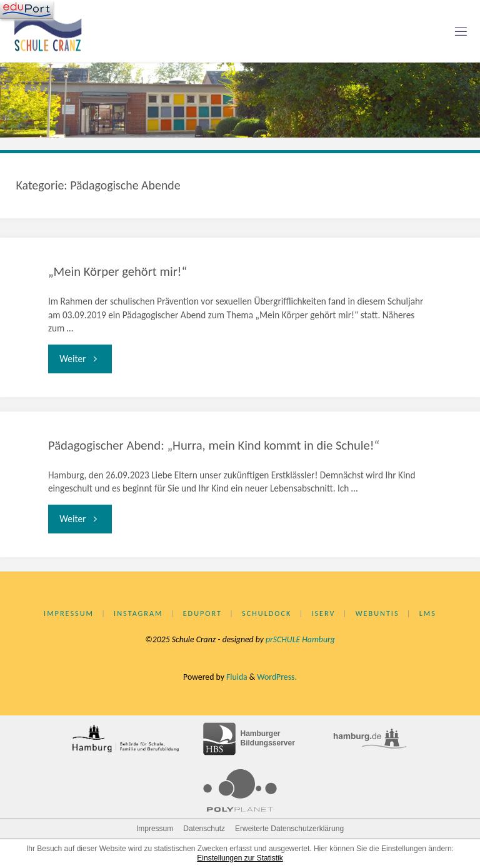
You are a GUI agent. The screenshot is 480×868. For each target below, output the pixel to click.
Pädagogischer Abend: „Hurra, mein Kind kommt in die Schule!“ (214, 445)
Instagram (138, 613)
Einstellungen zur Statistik (240, 858)
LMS (428, 613)
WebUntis (377, 613)
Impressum (69, 613)
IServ (323, 613)
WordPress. (277, 677)
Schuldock (267, 613)
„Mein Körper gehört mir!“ (117, 271)
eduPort (202, 613)
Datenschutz (204, 829)
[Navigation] (27, 9)
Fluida (236, 677)
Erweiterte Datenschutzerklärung (289, 829)
